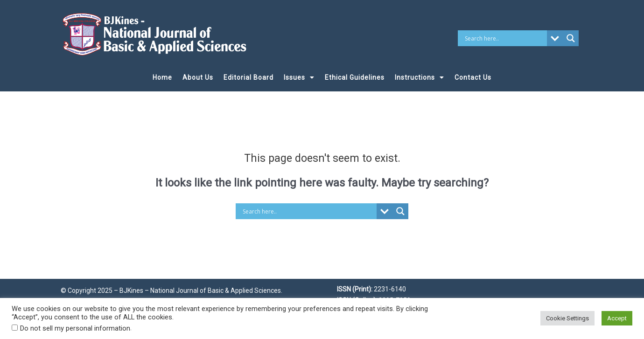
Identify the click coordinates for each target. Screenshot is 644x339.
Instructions (420, 77)
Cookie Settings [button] (567, 318)
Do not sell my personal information (75, 328)
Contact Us (473, 77)
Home (162, 77)
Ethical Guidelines (355, 77)
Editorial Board (248, 77)
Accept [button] (617, 318)
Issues (299, 77)
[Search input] (505, 38)
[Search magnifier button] (571, 38)
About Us (198, 77)
